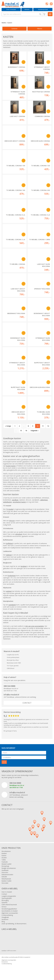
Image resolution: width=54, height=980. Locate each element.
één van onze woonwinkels (35, 626)
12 (48, 426)
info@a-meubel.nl (11, 695)
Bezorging (5, 900)
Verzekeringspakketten (9, 909)
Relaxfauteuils (6, 879)
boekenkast (12, 576)
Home (4, 23)
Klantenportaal (43, 9)
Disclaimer (5, 962)
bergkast (24, 566)
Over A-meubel (11, 9)
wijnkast (9, 591)
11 (43, 426)
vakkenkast (44, 500)
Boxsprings (5, 866)
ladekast (9, 555)
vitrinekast (19, 534)
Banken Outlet (6, 881)
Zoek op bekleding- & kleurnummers (14, 924)
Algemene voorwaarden (10, 913)
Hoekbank (5, 870)
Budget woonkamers (9, 868)
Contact (27, 703)
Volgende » (35, 431)
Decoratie (5, 883)
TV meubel (10, 509)
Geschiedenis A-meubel (10, 911)
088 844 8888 (9, 686)
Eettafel (4, 877)
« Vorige (8, 426)
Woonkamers (6, 851)
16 (26, 431)
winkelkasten (8, 502)
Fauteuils (5, 862)
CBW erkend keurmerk (9, 905)
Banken (4, 853)
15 (21, 431)
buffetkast (10, 543)
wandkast (15, 500)
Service (4, 907)
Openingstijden (7, 898)
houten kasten (11, 466)
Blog (3, 921)
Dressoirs (5, 872)
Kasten (4, 856)
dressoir (12, 521)
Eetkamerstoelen (7, 875)
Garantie (4, 902)
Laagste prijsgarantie (9, 896)
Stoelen (4, 858)
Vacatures (5, 919)
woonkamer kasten (19, 502)
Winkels (27, 9)
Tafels (4, 860)
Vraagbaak (5, 917)
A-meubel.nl (27, 957)
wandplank (12, 605)
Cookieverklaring (7, 915)
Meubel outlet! (6, 864)
